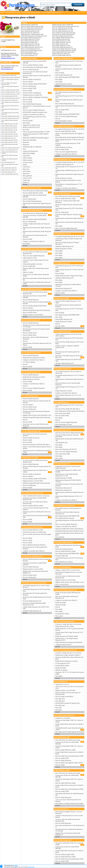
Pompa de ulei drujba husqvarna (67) (10, 156)
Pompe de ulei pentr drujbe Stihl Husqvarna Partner (68, 593)
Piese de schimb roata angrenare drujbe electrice (69, 763)
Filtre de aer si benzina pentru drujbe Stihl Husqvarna (67, 202)
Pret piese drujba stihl (62, 556)
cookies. (16, 866)
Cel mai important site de (63, 663)
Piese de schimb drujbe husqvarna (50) (10, 80)
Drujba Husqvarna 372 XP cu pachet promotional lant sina (70, 629)
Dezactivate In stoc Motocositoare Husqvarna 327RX (36, 275)
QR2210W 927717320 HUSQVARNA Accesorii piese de (37, 107)
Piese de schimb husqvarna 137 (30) (11, 94)
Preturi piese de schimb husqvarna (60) (10, 110)
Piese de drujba (60, 73)
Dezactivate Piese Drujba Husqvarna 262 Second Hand (37, 598)
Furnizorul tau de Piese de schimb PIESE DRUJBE (35, 62)
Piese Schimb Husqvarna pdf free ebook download (34, 118)
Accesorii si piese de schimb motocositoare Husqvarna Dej (35, 73)
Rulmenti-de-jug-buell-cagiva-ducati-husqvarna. (37, 310)
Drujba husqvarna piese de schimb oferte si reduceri (37, 471)
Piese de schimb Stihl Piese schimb (33, 65)
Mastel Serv (26, 174)
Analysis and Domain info (30, 151)
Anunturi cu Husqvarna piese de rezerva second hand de (69, 816)
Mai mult (25, 185)
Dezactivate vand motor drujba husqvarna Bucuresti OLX (67, 513)
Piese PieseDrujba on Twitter (64, 121)
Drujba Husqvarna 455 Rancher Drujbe (67, 636)
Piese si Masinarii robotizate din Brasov (34, 545)
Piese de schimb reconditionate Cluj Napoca (36, 97)
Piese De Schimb (28, 121)
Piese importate (60, 537)
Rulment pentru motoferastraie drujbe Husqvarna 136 (37, 204)
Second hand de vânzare (62, 614)
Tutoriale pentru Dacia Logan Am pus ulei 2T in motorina (69, 633)
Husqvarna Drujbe (61, 605)
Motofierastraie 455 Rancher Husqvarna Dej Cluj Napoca (37, 344)
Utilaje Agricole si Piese (30, 258)
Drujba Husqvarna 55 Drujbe (64, 478)
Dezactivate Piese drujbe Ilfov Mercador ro (68, 409)
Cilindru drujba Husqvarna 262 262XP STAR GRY (36, 608)
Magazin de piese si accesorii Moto (33, 315)
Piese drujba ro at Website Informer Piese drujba (69, 803)
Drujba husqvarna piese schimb (31, 13)
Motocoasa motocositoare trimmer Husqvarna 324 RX (37, 279)
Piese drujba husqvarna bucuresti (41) (10, 145)
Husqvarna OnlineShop (30, 140)
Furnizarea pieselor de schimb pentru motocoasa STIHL (37, 283)
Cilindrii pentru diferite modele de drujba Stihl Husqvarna (69, 239)
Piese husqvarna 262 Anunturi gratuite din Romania (35, 236)
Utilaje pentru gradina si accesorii (33, 264)
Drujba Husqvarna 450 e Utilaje (64, 626)
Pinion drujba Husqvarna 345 (64, 75)
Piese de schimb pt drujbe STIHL (65, 854)
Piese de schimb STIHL (30, 88)
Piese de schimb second (30, 312)
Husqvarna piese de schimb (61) (10, 100)
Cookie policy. (31, 867)
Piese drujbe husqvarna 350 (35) (10, 140)
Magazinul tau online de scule (31, 125)
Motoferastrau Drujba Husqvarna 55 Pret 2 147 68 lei (69, 497)
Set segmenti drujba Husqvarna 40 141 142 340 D (70, 129)
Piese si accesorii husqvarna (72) (10, 150)
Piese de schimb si (28, 82)
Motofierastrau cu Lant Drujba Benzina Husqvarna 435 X (67, 639)
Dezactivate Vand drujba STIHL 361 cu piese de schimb (69, 721)
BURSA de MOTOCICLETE (31, 127)
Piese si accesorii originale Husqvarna (34, 110)
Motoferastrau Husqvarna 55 (64, 288)
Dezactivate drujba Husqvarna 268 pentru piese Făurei (69, 70)
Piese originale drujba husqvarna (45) (10, 121)
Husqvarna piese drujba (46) (9, 132)
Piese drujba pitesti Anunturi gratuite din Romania (70, 137)
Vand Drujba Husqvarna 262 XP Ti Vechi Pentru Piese (37, 590)
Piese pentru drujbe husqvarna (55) (10, 118)
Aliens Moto (26, 156)
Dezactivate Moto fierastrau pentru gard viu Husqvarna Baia (68, 693)
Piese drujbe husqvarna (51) (9, 138)
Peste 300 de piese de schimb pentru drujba (35, 67)
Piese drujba (26, 123)
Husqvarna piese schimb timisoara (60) (10, 106)
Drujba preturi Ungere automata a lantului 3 (68, 655)
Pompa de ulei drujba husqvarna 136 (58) (10, 160)
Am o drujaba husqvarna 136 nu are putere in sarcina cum (68, 372)
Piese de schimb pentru (29, 86)
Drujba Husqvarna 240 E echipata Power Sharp (69, 276)
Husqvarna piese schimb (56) (9, 75)
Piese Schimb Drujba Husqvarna (32, 104)
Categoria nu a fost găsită (63, 718)
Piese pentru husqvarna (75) (9, 172)
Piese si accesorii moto (62, 584)
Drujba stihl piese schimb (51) (9, 170)
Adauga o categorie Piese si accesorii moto (68, 570)
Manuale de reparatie (61, 670)
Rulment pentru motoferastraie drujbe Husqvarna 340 (37, 232)
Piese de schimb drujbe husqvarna (51, 13)
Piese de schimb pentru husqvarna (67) (10, 87)
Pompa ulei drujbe (61, 603)
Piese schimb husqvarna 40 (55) (10, 96)
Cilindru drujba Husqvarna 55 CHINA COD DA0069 (68, 471)
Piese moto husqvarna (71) (8, 162)
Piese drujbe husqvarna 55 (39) (9, 142)
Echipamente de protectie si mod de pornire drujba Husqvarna (68, 467)
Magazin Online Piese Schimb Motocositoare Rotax (36, 269)
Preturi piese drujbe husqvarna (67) (10, 148)
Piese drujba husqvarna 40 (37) (9, 128)
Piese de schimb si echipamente (37, 93)
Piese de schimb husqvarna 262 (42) (11, 98)
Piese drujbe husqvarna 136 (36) (10, 136)
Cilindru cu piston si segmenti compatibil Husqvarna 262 (67, 347)
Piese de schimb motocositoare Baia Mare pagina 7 (37, 535)
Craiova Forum (27, 178)
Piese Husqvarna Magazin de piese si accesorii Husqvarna (69, 573)
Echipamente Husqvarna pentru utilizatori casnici (69, 531)
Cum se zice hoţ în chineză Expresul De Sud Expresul (36, 261)
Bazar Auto (26, 169)
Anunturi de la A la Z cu (62, 684)
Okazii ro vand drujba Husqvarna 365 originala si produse (70, 134)
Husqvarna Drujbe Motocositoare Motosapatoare (69, 529)
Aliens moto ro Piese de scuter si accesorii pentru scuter (69, 687)
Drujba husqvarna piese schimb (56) (11, 77)
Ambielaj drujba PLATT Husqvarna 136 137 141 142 (69, 167)
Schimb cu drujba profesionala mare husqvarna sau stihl (36, 225)
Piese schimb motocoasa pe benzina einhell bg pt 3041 (37, 516)
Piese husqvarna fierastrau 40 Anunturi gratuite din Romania (36, 330)
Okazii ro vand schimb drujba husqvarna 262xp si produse (37, 448)
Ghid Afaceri (27, 167)
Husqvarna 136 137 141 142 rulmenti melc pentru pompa (70, 673)
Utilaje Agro (26, 180)
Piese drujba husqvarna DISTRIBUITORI (67, 77)
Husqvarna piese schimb (13, 13)
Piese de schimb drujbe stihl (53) (10, 174)
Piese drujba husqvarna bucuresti (70, 518)
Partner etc (26, 182)
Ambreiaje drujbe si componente (32, 147)
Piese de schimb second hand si (32, 79)
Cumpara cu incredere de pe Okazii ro (34, 115)
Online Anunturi (28, 158)
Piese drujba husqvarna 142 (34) (10, 124)
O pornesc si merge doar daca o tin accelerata (68, 624)
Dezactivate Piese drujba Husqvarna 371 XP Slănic (68, 302)
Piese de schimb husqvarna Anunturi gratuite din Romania (37, 76)
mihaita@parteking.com (8, 58)
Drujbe (25, 165)
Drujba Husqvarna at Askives (31, 379)
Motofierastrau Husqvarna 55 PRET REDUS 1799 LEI (36, 135)
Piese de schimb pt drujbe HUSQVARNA (35, 84)
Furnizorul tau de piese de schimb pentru (35, 532)
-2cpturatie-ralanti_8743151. (64, 645)
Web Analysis (27, 171)
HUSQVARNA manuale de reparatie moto (35, 112)
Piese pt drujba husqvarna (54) (9, 126)
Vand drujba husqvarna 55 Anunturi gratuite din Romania (69, 485)
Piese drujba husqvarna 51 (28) (9, 130)
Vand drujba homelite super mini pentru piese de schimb (70, 729)
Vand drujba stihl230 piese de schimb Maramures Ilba (69, 794)
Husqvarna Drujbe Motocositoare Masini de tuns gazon (69, 534)
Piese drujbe (59, 456)
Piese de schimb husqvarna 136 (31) (11, 92)
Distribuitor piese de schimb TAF (32, 95)
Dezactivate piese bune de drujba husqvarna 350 (70, 433)
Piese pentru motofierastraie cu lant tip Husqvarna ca (70, 826)
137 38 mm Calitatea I (29, 362)
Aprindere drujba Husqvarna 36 (32, 611)
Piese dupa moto (60, 699)
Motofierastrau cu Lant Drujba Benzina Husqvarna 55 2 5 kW (67, 475)
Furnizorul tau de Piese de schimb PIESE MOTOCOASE (35, 499)
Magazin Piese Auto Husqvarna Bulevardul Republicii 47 (35, 572)
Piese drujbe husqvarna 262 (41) (10, 134)
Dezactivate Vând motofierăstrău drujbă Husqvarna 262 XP (34, 604)
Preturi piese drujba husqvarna (64, 549)
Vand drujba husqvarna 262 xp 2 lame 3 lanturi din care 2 (36, 586)
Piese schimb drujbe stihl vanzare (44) (10, 165)
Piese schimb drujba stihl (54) (9, 168)
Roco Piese (26, 130)
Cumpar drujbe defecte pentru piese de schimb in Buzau (69, 725)
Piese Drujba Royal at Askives (64, 562)
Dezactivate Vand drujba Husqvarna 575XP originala (68, 144)
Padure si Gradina (28, 272)
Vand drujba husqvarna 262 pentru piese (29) (10, 113)
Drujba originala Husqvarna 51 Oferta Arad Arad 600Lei (69, 140)
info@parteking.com (7, 69)
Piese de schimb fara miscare (31, 438)
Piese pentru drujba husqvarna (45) (10, 116)
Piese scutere (59, 458)
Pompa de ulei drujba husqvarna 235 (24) (10, 153)
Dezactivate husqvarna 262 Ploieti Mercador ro (36, 444)
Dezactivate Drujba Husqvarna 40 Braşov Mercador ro (67, 243)
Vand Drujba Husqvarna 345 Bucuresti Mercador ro (69, 521)
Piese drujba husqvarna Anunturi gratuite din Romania (68, 66)
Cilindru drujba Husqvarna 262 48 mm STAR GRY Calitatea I (68, 335)
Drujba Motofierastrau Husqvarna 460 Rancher (69, 642)
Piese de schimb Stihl (29, 266)
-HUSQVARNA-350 (61, 443)
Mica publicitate (28, 176)
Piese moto (59, 708)
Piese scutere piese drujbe (63, 413)
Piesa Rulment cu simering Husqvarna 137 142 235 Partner (69, 185)
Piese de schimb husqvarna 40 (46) (10, 90)
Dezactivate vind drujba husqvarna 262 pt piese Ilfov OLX (70, 357)
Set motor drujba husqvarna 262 (32, 601)
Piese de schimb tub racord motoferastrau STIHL (69, 756)
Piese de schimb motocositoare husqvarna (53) (9, 84)
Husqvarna (26, 142)
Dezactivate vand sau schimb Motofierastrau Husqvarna (36, 338)
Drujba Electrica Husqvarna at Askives (34, 358)
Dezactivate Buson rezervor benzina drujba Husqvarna (68, 384)
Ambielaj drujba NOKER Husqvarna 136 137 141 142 (70, 171)
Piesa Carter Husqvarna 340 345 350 (66, 449)
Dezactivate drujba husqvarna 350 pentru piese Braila (70, 215)
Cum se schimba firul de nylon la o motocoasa (36, 496)
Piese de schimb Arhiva (30, 335)
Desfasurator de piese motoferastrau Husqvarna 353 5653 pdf (36, 326)
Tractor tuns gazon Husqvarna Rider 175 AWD (36, 132)
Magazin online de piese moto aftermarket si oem (37, 415)
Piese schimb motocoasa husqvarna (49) (10, 103)
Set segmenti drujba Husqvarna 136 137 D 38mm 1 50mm (70, 376)
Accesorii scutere (28, 162)
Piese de (25, 341)
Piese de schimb (27, 91)
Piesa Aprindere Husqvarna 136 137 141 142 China (68, 396)
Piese (3, 13)
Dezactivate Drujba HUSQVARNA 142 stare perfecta (68, 181)
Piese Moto (59, 710)
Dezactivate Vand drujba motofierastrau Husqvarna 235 (67, 597)
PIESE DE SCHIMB (29, 153)
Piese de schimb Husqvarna (31, 70)
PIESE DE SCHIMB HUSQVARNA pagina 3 (36, 138)
